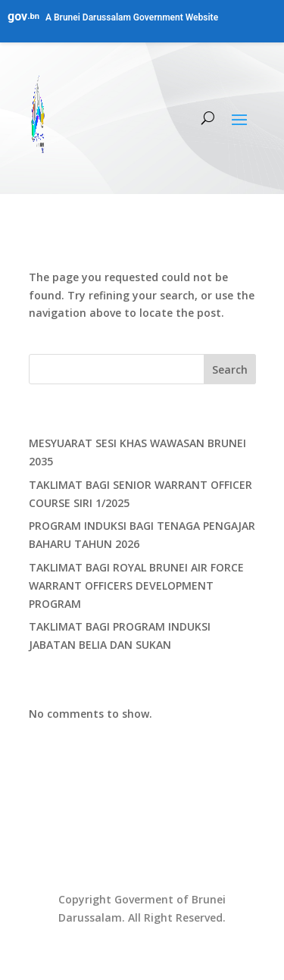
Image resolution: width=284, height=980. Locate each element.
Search (230, 369)
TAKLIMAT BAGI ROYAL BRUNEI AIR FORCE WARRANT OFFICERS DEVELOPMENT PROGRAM (136, 585)
